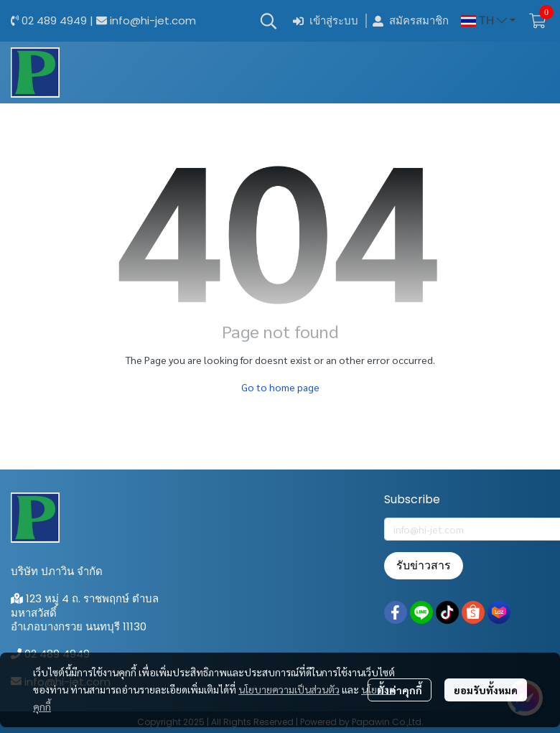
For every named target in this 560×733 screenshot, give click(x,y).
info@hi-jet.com (153, 20)
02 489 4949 (54, 20)
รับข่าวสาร (424, 565)
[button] (269, 21)
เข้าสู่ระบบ (326, 21)
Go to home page (280, 387)
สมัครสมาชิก (411, 21)
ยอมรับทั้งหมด (486, 690)
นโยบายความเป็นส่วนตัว (289, 689)
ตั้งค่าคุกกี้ (400, 690)
